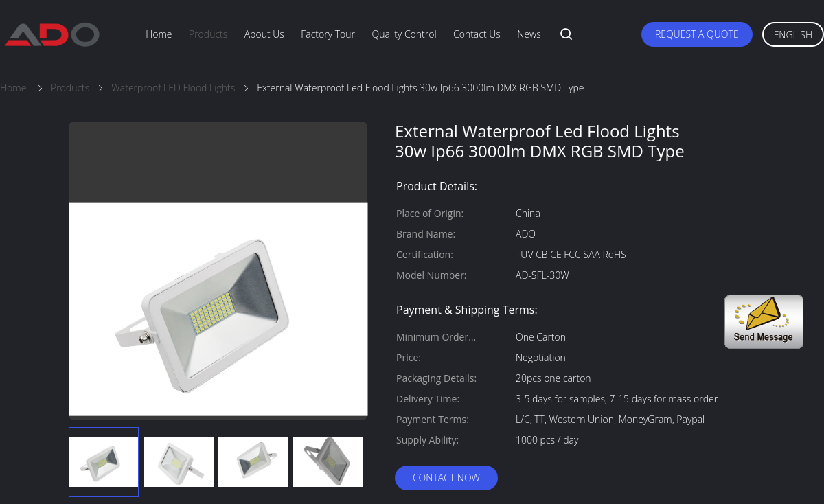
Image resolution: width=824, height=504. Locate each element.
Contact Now (446, 478)
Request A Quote (697, 34)
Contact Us (477, 34)
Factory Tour (328, 34)
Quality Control (404, 34)
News (529, 34)
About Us (264, 34)
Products (208, 34)
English (793, 35)
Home (159, 34)
